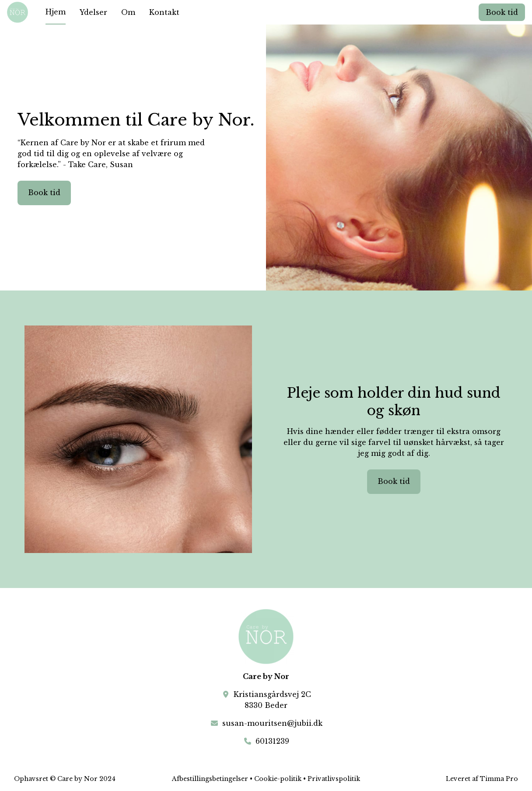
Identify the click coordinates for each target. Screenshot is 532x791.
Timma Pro (499, 779)
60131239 (272, 741)
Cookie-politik (278, 779)
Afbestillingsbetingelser (210, 779)
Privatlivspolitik (334, 779)
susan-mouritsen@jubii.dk (272, 723)
